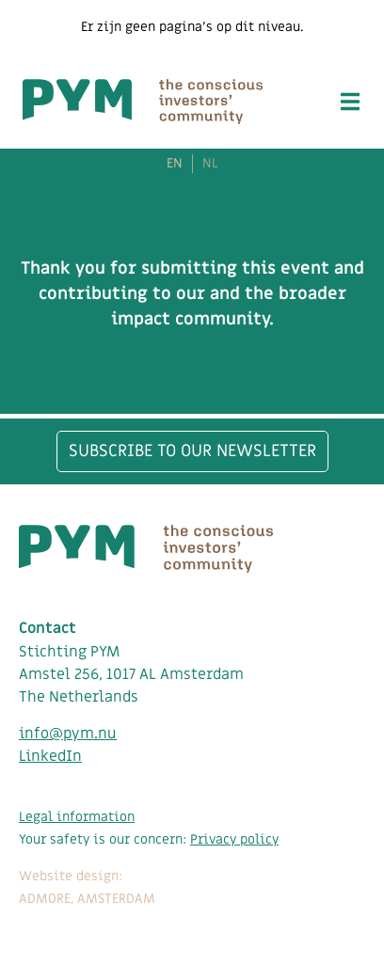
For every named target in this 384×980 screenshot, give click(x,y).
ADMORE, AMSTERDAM (87, 899)
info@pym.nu (68, 734)
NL (210, 164)
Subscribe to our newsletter (192, 451)
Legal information (77, 817)
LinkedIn (50, 756)
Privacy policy (234, 839)
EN (175, 164)
